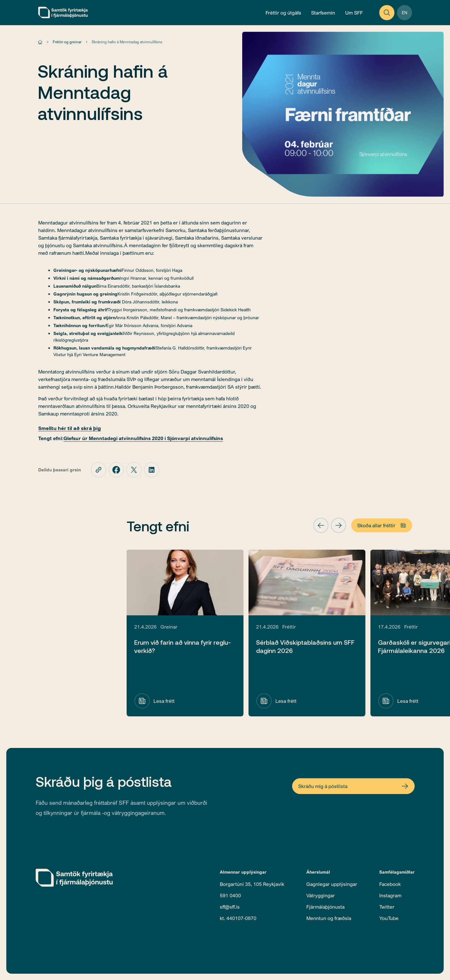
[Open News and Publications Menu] (283, 13)
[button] (321, 525)
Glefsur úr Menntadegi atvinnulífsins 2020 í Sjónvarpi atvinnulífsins (143, 438)
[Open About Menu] (354, 13)
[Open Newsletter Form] (353, 786)
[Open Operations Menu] (323, 13)
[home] (63, 13)
